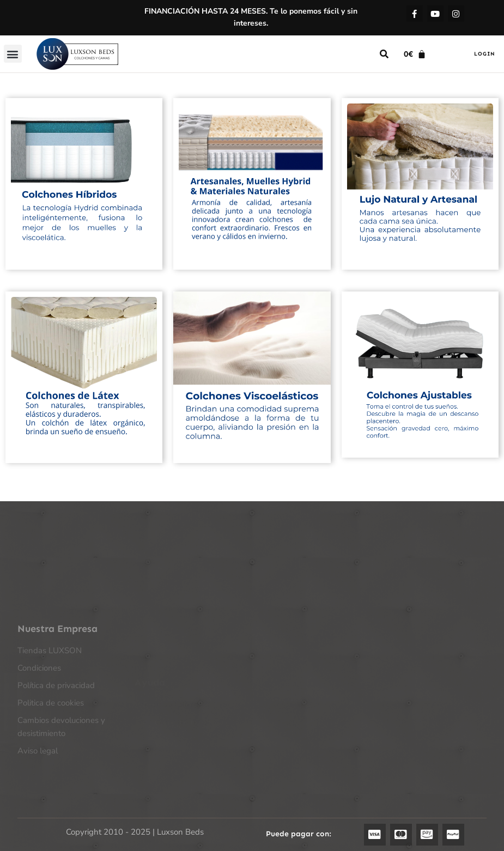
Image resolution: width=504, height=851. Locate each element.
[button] (13, 54)
